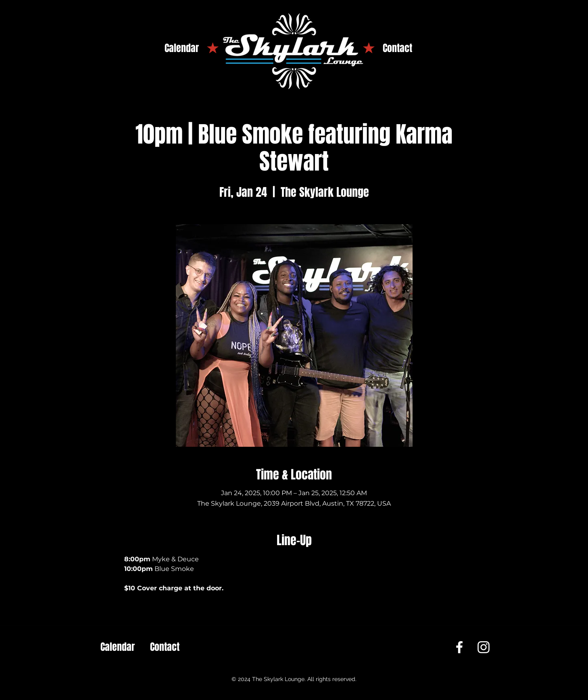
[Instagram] (484, 647)
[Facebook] (459, 647)
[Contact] (397, 48)
